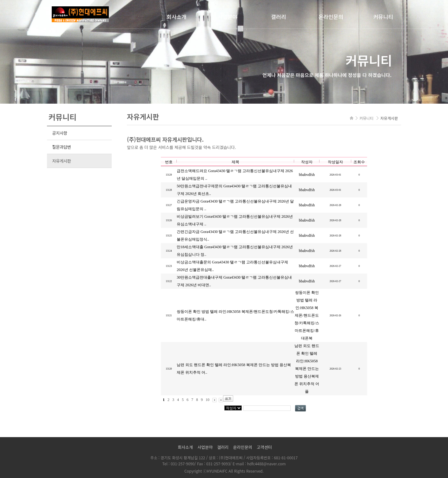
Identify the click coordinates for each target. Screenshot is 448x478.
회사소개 (177, 17)
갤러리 (278, 17)
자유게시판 (61, 161)
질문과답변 (61, 147)
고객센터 (264, 447)
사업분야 (228, 17)
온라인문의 (331, 17)
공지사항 (59, 133)
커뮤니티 (383, 17)
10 (208, 400)
